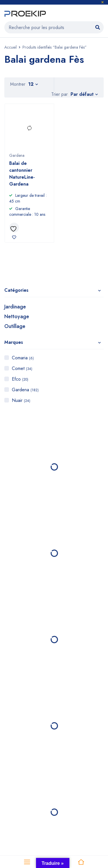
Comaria (23, 358)
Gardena (25, 390)
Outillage (15, 326)
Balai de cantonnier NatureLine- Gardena (22, 174)
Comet (22, 368)
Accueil (11, 47)
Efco (20, 379)
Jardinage (15, 307)
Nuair (21, 400)
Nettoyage (17, 316)
